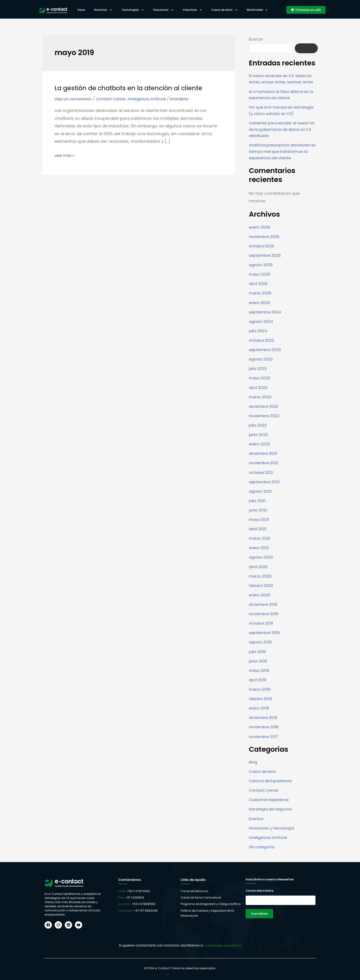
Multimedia (257, 10)
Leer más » (65, 155)
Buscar (256, 39)
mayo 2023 (260, 386)
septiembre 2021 (266, 489)
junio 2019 (259, 665)
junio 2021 (259, 516)
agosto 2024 (262, 331)
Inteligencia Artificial (154, 99)
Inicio (82, 10)
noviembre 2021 (265, 470)
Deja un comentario (75, 99)
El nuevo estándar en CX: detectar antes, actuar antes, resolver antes (279, 82)
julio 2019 (258, 656)
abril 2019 (258, 684)
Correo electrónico (260, 891)
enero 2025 (261, 312)
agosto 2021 (261, 498)
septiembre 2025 (266, 266)
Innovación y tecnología (274, 830)
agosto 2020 (262, 563)
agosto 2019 (261, 646)
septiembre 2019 (266, 637)
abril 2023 (259, 396)
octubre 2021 (262, 479)
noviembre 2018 (265, 730)
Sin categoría (263, 849)
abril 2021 (258, 535)
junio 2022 (259, 442)
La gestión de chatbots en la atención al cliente (135, 88)
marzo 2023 (261, 405)
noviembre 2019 (265, 619)
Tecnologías (133, 10)
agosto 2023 (262, 368)
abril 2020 (259, 572)
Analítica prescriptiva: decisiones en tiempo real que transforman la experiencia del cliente (283, 162)
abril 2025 (259, 293)
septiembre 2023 (266, 359)
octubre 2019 (262, 628)
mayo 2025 (261, 284)
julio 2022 (259, 433)
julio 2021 (258, 507)
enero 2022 (260, 451)
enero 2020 (260, 600)
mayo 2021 (260, 526)
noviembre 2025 (266, 247)
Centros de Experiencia (273, 783)
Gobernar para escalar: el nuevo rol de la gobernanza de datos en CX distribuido (283, 141)
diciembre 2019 (264, 609)
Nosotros (103, 10)
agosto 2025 (262, 275)
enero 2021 (260, 554)
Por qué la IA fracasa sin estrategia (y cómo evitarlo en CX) (280, 119)
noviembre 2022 (266, 423)
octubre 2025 (263, 256)
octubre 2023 (263, 349)
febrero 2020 (262, 591)
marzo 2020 (261, 582)
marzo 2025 (261, 303)
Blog (253, 765)
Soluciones (163, 10)
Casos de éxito (224, 10)
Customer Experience (271, 802)
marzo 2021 (260, 544)
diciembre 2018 (264, 721)
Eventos (257, 821)
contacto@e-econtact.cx (222, 945)
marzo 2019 (260, 693)
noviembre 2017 (265, 739)
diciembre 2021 (264, 461)
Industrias (192, 10)
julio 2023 (259, 377)
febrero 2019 (262, 702)
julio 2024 (259, 340)
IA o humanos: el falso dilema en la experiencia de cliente (282, 100)
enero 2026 (260, 238)
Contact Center (115, 99)
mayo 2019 (260, 674)
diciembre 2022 (265, 414)
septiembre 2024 (266, 321)
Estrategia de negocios (273, 811)
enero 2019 (260, 712)
